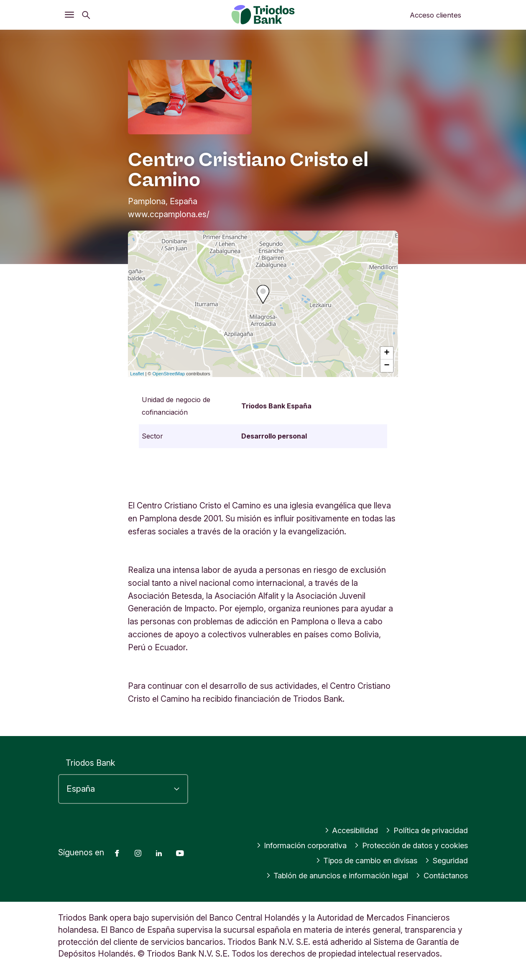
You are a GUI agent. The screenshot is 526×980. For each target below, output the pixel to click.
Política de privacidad (424, 830)
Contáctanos (440, 875)
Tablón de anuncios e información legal (328, 875)
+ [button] (387, 353)
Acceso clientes (435, 15)
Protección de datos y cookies (407, 845)
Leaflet (137, 374)
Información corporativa (290, 845)
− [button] (387, 366)
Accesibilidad (346, 830)
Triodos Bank (90, 763)
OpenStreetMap (169, 374)
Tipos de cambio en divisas (361, 860)
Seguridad (445, 860)
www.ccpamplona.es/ (169, 214)
